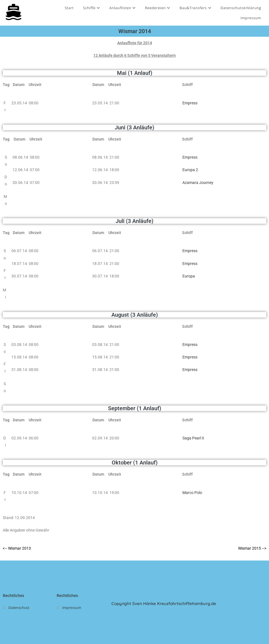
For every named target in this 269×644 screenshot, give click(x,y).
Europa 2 (190, 170)
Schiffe (91, 8)
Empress (190, 103)
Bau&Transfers (195, 8)
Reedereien (157, 8)
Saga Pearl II (193, 438)
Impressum (251, 18)
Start (69, 8)
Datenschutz (19, 608)
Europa (189, 276)
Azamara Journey (198, 183)
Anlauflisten (122, 8)
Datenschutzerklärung (241, 8)
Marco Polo (192, 493)
